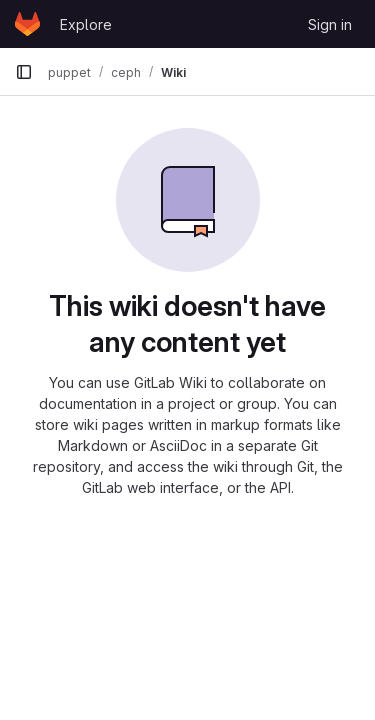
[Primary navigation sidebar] (24, 72)
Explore (86, 24)
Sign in (330, 24)
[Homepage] (27, 24)
